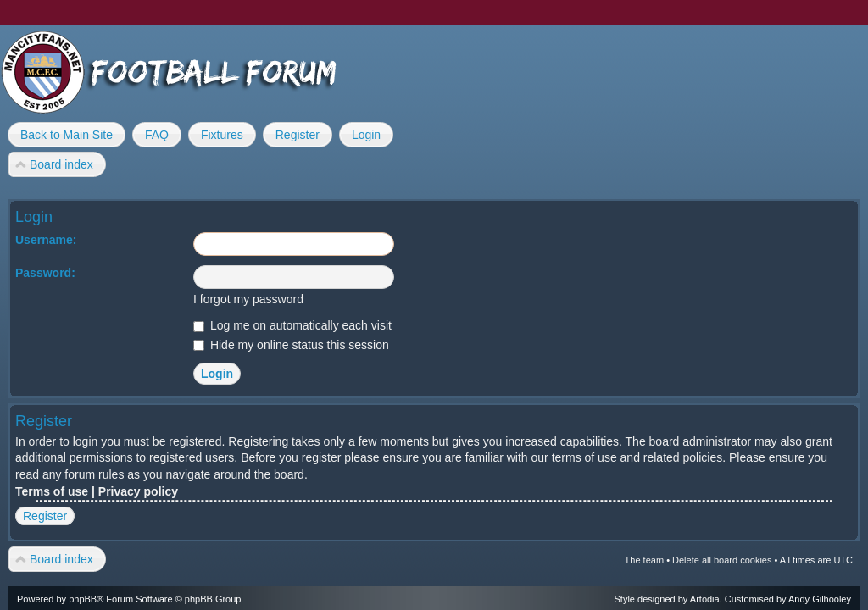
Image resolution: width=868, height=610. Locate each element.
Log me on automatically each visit (292, 325)
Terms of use (52, 491)
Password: (45, 273)
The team (644, 560)
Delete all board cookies (722, 560)
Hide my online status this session (291, 345)
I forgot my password (248, 299)
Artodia (705, 599)
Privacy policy (138, 491)
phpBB (83, 599)
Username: (46, 240)
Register (45, 516)
